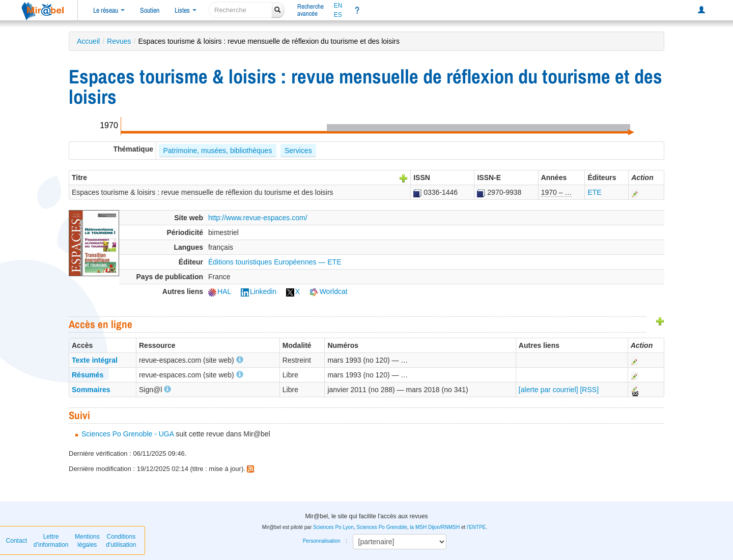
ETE (594, 192)
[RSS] (589, 390)
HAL (220, 291)
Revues (119, 41)
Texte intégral (95, 360)
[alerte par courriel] (548, 390)
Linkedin (259, 291)
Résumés (88, 375)
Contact (17, 541)
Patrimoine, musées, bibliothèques (217, 151)
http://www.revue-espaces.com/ (258, 218)
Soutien (150, 10)
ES (338, 15)
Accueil (88, 41)
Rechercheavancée (311, 10)
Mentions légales (87, 541)
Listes (186, 10)
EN (338, 6)
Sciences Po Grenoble (382, 527)
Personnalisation (322, 541)
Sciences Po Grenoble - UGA (128, 434)
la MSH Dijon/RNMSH (435, 527)
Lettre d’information (51, 541)
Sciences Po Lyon (333, 527)
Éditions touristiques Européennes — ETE (275, 262)
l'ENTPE (476, 527)
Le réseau (109, 10)
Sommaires (91, 390)
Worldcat (329, 291)
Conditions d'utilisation (121, 541)
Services (298, 151)
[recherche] (241, 10)
